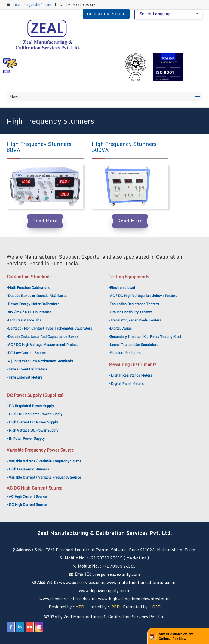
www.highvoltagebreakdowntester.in (134, 599)
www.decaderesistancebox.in (67, 599)
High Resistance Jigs (25, 320)
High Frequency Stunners (29, 469)
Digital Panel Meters (127, 383)
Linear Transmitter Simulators (134, 345)
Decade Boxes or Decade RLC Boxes (38, 296)
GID (156, 607)
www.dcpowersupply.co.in (104, 590)
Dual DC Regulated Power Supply (36, 414)
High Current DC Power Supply (33, 422)
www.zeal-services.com (82, 582)
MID (80, 607)
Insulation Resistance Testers (134, 304)
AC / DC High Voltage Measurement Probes (43, 345)
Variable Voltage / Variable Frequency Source (45, 461)
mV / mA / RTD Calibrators (30, 312)
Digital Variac (121, 328)
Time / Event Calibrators (27, 369)
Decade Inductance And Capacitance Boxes (43, 336)
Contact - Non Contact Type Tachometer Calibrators (50, 328)
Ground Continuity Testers (131, 312)
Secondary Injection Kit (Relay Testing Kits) (145, 336)
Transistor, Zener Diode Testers (136, 320)
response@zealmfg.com (32, 5)
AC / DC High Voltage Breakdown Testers (144, 296)
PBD (116, 607)
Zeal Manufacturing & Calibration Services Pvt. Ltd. (105, 533)
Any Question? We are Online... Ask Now (176, 637)
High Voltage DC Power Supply (33, 430)
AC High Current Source (28, 496)
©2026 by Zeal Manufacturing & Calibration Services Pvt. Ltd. (104, 617)
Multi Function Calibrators (29, 287)
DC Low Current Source (27, 353)
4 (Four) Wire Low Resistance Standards (40, 361)
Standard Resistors (125, 353)
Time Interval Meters (25, 377)
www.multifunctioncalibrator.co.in (141, 582)
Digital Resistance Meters (132, 375)
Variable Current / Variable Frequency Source (45, 477)
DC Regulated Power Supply (31, 406)
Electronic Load (122, 287)
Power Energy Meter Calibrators (34, 304)
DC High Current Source (28, 504)
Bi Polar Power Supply (27, 438)
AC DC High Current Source (34, 488)
